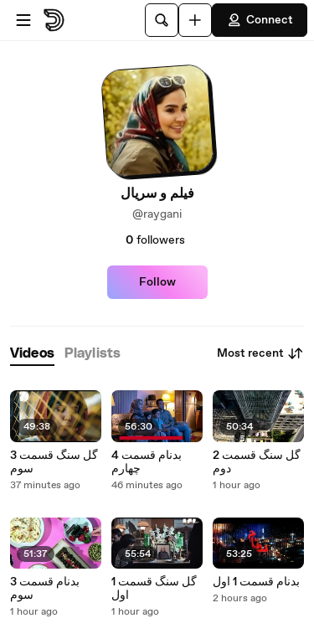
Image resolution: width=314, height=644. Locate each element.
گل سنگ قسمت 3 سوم (54, 462)
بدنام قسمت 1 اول (256, 582)
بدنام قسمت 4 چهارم (147, 462)
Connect (260, 20)
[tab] (32, 354)
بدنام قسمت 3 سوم (45, 589)
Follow (157, 282)
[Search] (162, 20)
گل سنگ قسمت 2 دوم (257, 462)
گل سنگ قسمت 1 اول (154, 589)
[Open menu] (23, 20)
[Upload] (195, 20)
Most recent (260, 353)
